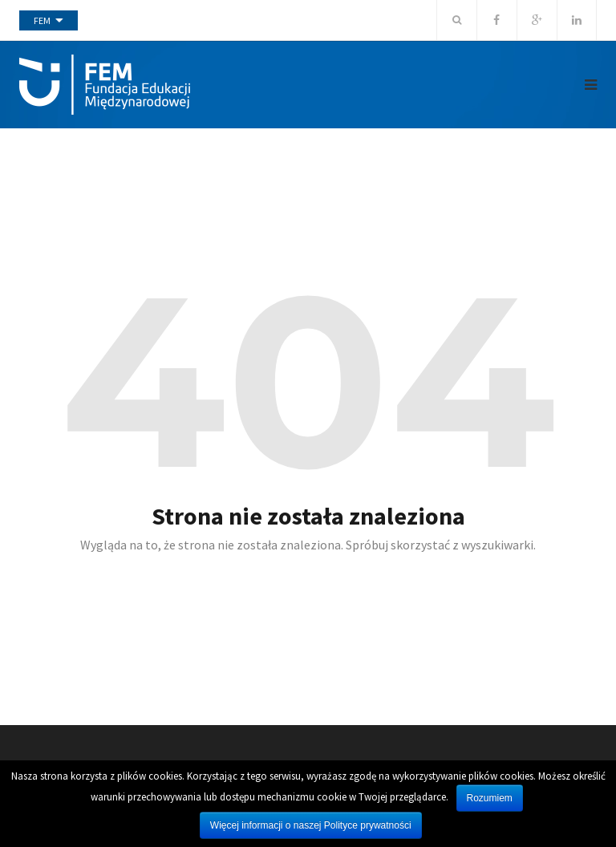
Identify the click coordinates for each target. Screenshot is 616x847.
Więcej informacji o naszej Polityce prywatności (311, 825)
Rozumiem (490, 798)
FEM (42, 20)
